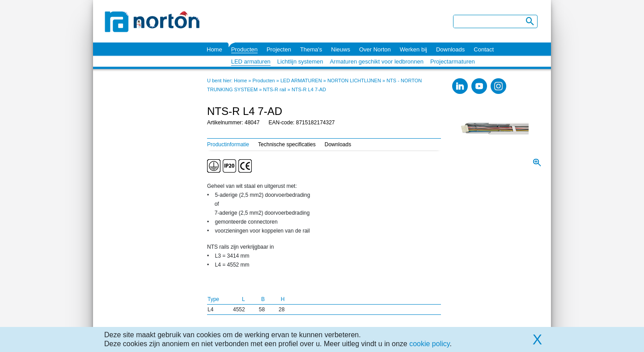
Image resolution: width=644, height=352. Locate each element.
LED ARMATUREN (301, 81)
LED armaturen (251, 61)
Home (214, 49)
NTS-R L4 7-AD (309, 89)
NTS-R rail (274, 89)
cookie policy (429, 344)
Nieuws (341, 49)
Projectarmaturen (453, 61)
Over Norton (375, 49)
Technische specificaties (287, 144)
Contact (484, 49)
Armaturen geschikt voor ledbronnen (377, 61)
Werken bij (413, 49)
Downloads (450, 49)
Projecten (279, 49)
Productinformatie (228, 144)
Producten (244, 49)
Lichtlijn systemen (300, 61)
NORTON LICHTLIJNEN (354, 81)
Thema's (311, 49)
